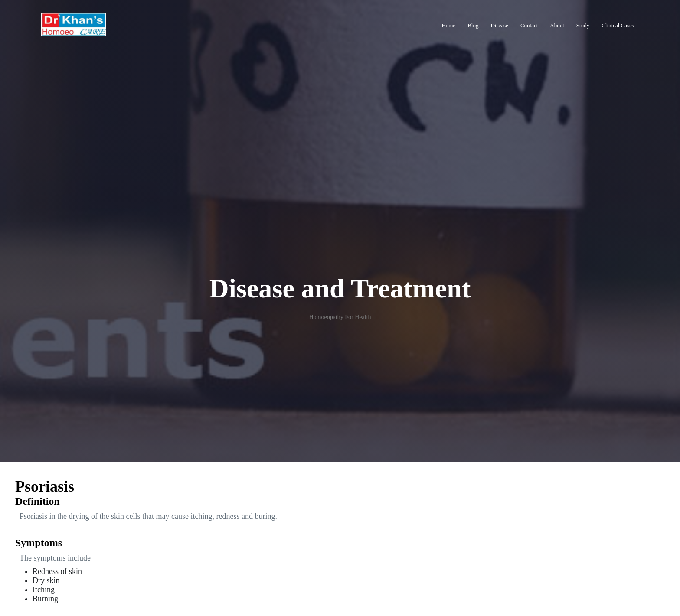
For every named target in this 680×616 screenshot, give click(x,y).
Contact (529, 25)
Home (448, 25)
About (557, 25)
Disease (499, 25)
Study (583, 25)
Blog (473, 25)
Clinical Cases (618, 25)
